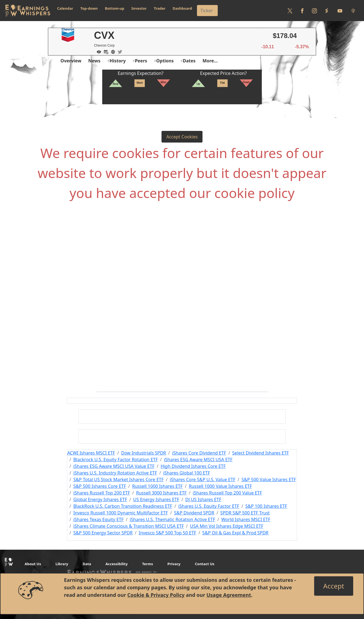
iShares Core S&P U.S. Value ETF (203, 480)
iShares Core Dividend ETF (199, 453)
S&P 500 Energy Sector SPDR (103, 533)
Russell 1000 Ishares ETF (157, 486)
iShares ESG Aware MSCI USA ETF (198, 460)
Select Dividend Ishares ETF (261, 453)
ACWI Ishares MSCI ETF (91, 453)
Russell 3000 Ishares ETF (161, 493)
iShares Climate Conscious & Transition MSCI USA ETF (129, 526)
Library (62, 564)
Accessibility (117, 564)
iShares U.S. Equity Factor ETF (209, 506)
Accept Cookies (182, 137)
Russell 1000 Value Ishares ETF (221, 486)
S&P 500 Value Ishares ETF (269, 480)
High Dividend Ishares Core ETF (193, 466)
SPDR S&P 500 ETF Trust (245, 513)
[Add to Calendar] (105, 51)
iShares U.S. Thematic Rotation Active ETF (172, 519)
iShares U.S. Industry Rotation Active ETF (115, 473)
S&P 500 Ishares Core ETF (100, 486)
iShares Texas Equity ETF (99, 519)
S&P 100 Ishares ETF (266, 506)
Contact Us (204, 564)
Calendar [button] (65, 8)
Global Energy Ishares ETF (100, 499)
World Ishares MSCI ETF (246, 519)
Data (87, 564)
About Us (33, 564)
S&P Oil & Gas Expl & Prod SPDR (235, 533)
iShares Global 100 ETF (187, 473)
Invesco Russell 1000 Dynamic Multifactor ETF (121, 513)
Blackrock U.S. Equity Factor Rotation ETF (116, 460)
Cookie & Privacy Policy (156, 595)
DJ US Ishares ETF (203, 499)
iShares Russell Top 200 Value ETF (227, 493)
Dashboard (182, 8)
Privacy (174, 564)
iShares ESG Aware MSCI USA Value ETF (114, 466)
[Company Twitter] (119, 51)
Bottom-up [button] (115, 8)
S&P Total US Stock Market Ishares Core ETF (119, 480)
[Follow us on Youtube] (340, 11)
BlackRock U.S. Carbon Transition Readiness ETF (123, 506)
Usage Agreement (229, 595)
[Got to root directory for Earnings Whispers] (27, 11)
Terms (148, 564)
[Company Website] (112, 51)
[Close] (334, 586)
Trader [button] (160, 8)
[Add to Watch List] (98, 51)
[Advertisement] (182, 267)
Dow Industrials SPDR (143, 453)
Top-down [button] (89, 8)
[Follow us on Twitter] (290, 11)
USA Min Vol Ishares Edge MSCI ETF (227, 526)
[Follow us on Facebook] (302, 11)
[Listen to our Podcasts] (353, 11)
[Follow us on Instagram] (314, 11)
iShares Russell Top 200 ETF (102, 493)
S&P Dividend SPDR (194, 513)
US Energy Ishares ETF (156, 499)
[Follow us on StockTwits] (327, 11)
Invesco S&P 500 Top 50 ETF (168, 533)
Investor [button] (139, 8)
